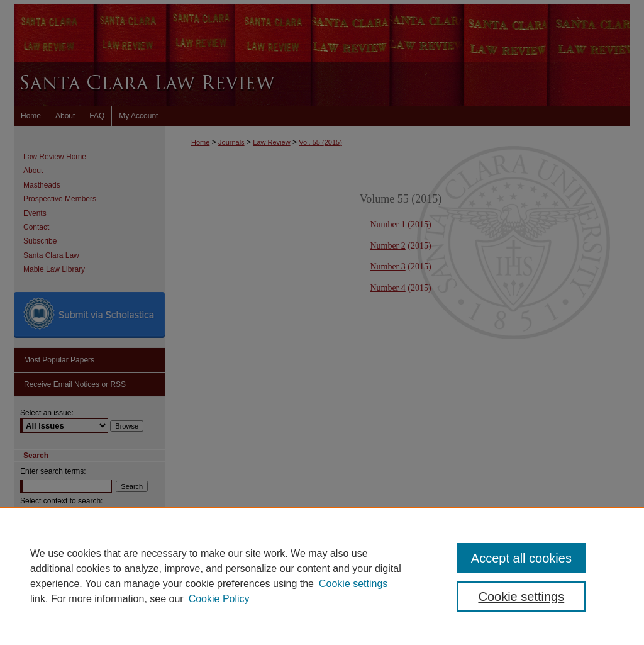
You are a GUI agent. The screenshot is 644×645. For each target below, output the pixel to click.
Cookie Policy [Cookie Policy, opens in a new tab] (219, 599)
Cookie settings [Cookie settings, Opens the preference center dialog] (521, 597)
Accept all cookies (521, 558)
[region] (322, 576)
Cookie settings (353, 584)
